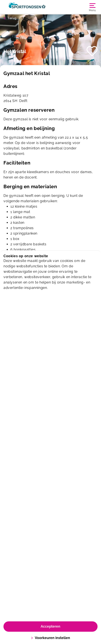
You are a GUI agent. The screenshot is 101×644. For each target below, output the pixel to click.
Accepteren (50, 626)
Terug (12, 18)
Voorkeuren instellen (50, 638)
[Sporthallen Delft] (27, 7)
